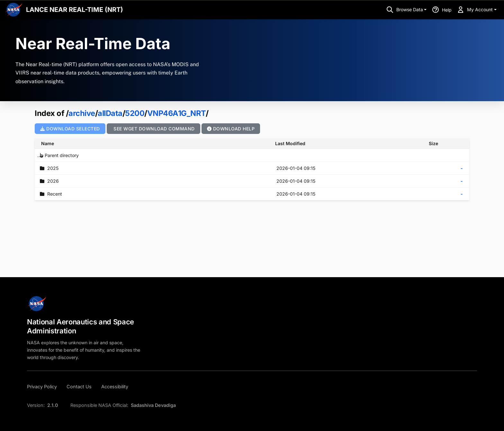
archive (82, 113)
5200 (135, 113)
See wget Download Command (153, 129)
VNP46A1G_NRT (176, 113)
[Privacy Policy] (44, 387)
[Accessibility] (115, 387)
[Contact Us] (79, 387)
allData (110, 113)
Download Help (231, 129)
